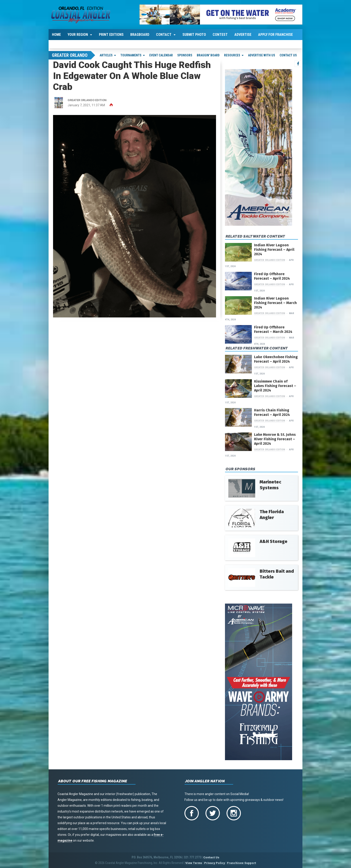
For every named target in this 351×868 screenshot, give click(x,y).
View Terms (194, 863)
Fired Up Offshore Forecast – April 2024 (272, 276)
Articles (106, 55)
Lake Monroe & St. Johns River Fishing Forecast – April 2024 (275, 439)
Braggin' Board (208, 55)
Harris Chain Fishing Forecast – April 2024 (272, 412)
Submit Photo (194, 35)
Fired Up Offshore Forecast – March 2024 (273, 329)
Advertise (243, 35)
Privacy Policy (215, 863)
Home (56, 35)
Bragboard (140, 35)
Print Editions (111, 35)
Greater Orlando (70, 55)
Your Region (78, 35)
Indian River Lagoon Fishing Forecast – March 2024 (275, 303)
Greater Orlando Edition (270, 260)
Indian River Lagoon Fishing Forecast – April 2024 (274, 250)
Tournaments (131, 55)
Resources (232, 55)
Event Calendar (161, 55)
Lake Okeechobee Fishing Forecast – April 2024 (276, 359)
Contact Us (288, 55)
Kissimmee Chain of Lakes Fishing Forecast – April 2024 (275, 386)
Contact (164, 35)
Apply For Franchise (275, 35)
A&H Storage (274, 541)
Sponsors (185, 55)
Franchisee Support (242, 863)
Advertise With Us (262, 55)
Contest (220, 35)
